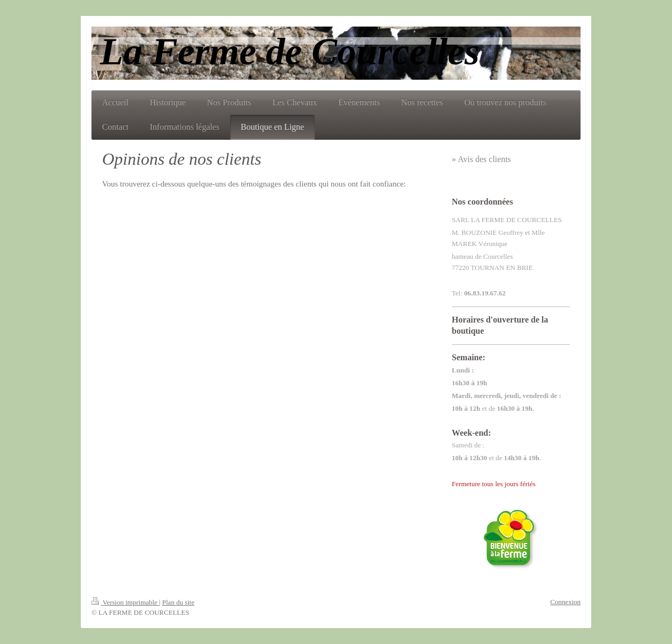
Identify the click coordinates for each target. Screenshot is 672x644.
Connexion (565, 602)
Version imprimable (125, 602)
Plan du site (178, 602)
